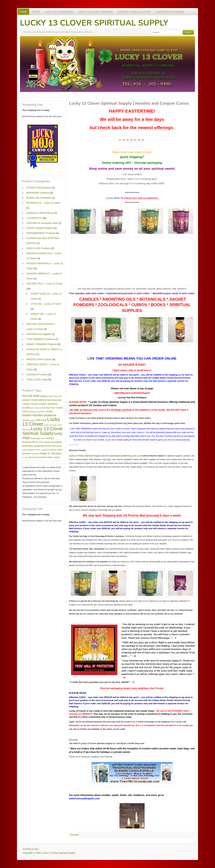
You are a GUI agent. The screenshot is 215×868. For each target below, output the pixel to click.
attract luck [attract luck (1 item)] (58, 396)
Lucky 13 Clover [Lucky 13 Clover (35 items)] (41, 422)
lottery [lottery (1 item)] (33, 420)
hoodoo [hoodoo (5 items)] (27, 415)
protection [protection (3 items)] (28, 446)
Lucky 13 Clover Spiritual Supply (94, 23)
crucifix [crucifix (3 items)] (26, 408)
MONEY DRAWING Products (42, 344)
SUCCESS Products (37, 375)
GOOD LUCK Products (38, 248)
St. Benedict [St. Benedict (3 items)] (55, 453)
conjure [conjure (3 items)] (34, 404)
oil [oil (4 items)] (33, 442)
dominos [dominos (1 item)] (38, 408)
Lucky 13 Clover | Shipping (95, 12)
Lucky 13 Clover (78, 711)
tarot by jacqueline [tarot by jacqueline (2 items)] (38, 457)
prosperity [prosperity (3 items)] (56, 442)
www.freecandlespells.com (84, 798)
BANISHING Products (38, 193)
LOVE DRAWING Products (40, 339)
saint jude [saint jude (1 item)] (35, 454)
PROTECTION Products (39, 359)
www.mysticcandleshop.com (123, 456)
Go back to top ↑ (31, 849)
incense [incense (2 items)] (26, 420)
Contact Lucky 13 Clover (134, 12)
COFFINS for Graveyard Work (42, 223)
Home (23, 12)
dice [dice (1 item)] (32, 408)
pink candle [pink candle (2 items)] (45, 442)
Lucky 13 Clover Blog (59, 12)
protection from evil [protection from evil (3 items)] (45, 446)
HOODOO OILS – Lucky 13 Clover (45, 284)
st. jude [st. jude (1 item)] (25, 457)
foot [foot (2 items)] (48, 408)
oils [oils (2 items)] (37, 442)
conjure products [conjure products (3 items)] (48, 404)
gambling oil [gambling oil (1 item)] (34, 412)
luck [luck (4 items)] (44, 420)
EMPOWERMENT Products (41, 233)
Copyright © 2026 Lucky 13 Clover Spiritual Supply (49, 853)
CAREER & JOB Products (40, 213)
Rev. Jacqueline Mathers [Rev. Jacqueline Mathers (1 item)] (47, 450)
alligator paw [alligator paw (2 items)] (46, 396)
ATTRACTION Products (39, 188)
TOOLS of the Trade (37, 380)
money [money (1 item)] (43, 438)
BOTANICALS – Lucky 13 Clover (44, 203)
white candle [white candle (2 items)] (53, 457)
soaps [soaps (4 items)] (43, 453)
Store (36, 12)
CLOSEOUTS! (34, 218)
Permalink (75, 835)
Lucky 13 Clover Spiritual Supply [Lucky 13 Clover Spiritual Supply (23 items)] (42, 431)
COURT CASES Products (40, 228)
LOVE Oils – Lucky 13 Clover (46, 304)
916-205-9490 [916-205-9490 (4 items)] (31, 396)
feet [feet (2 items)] (44, 408)
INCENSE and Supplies (39, 334)
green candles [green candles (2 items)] (46, 411)
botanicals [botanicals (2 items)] (56, 400)
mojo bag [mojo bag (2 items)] (35, 438)
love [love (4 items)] (38, 420)
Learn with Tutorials (170, 12)
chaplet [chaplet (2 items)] (26, 404)
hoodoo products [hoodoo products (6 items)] (45, 415)
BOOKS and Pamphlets (39, 198)
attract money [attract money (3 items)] (30, 400)
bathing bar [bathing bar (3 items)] (45, 400)
